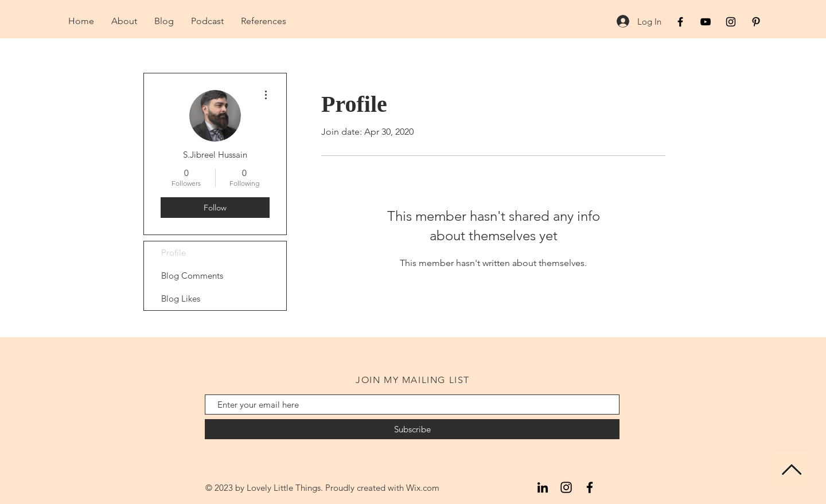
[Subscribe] (412, 429)
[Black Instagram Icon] (731, 22)
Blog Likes (181, 298)
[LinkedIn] (543, 487)
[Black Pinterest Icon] (756, 22)
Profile (174, 253)
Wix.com (423, 488)
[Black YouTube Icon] (706, 22)
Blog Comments (192, 276)
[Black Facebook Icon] (680, 22)
